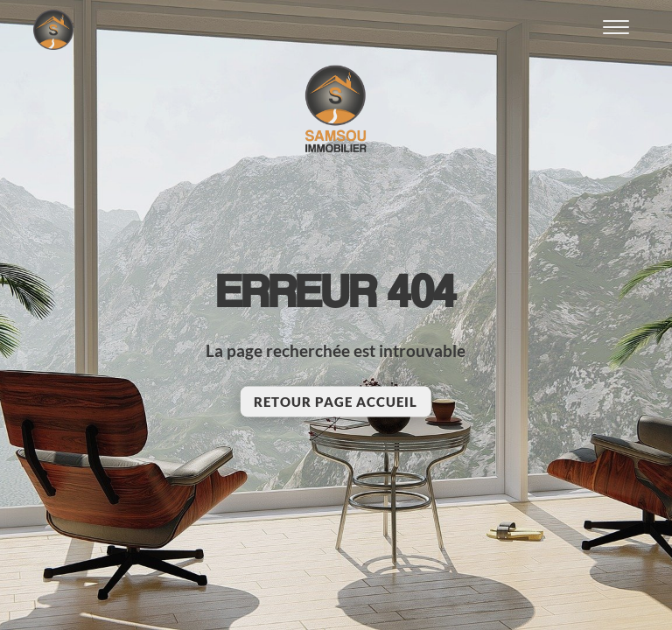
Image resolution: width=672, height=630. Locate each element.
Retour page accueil (336, 402)
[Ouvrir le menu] (616, 30)
